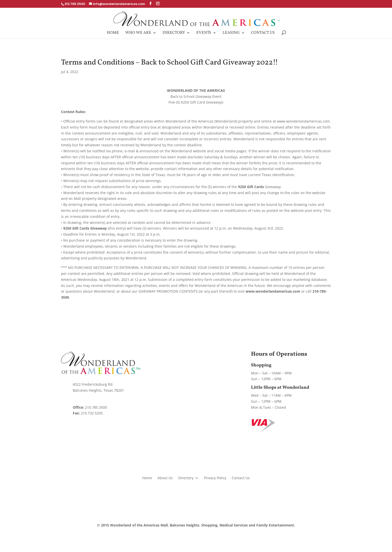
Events (204, 33)
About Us (165, 478)
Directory (174, 33)
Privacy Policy (215, 478)
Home (113, 33)
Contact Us (263, 33)
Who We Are (138, 33)
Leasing (231, 33)
